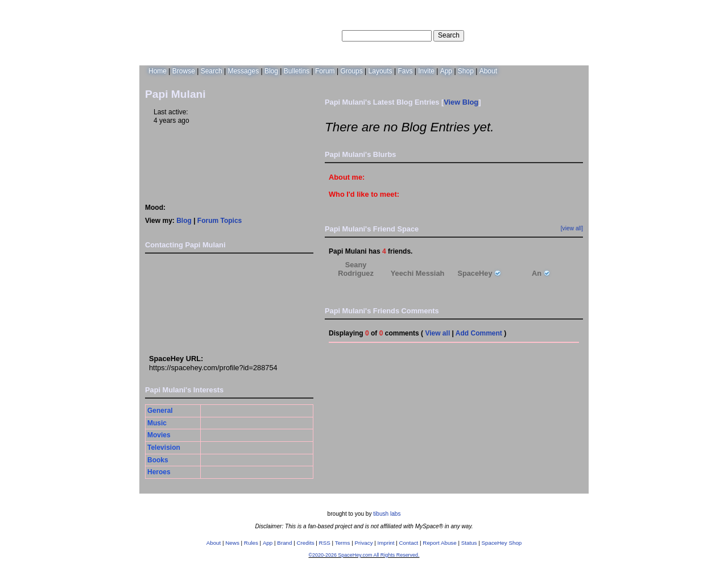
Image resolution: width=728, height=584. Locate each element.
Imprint (386, 543)
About (488, 71)
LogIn (547, 35)
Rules (251, 543)
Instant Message (158, 308)
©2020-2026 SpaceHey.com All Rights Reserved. (364, 555)
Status (469, 543)
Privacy (363, 543)
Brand (284, 543)
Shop (466, 71)
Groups (351, 71)
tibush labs (387, 514)
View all (437, 333)
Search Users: (318, 35)
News (232, 543)
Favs (405, 71)
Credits (306, 543)
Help (525, 35)
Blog (271, 71)
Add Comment (479, 333)
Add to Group (158, 332)
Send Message (158, 288)
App (446, 71)
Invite (426, 71)
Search (449, 35)
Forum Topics (220, 221)
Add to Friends (158, 268)
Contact (409, 543)
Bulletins (297, 71)
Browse (184, 71)
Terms (343, 543)
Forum (325, 71)
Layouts (380, 71)
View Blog (461, 102)
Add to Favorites (242, 268)
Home (158, 71)
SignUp (572, 35)
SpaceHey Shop (502, 543)
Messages (243, 71)
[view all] (572, 228)
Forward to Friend (242, 288)
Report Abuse (439, 543)
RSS (325, 543)
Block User (242, 308)
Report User (242, 332)
